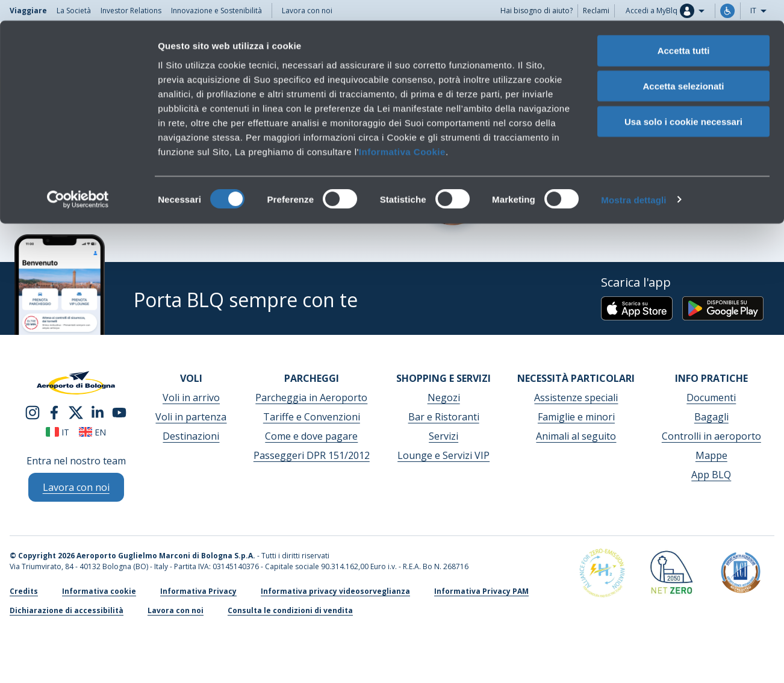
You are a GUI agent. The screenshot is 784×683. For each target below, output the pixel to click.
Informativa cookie (99, 591)
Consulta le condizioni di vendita (93, 207)
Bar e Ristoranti (444, 417)
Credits (24, 591)
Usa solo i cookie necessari (683, 101)
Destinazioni (191, 436)
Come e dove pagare (311, 436)
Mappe (711, 455)
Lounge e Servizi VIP (443, 455)
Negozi (444, 398)
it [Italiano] (58, 432)
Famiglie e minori (576, 417)
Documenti (711, 398)
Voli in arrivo (191, 398)
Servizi (443, 436)
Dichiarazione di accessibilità (67, 610)
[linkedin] (98, 411)
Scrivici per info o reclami (565, 207)
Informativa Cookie (402, 130)
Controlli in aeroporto (711, 436)
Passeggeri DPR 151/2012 (312, 455)
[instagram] (33, 411)
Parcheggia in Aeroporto (311, 398)
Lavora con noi (176, 610)
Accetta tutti (684, 30)
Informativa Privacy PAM (481, 591)
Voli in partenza (191, 417)
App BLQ (711, 475)
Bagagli (711, 417)
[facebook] (54, 411)
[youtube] (119, 411)
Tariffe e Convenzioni (312, 417)
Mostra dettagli (633, 179)
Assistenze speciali (576, 398)
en (92, 432)
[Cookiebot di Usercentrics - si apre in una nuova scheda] (78, 179)
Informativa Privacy (198, 591)
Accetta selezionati (683, 65)
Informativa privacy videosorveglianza (335, 591)
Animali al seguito (576, 436)
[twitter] (76, 411)
